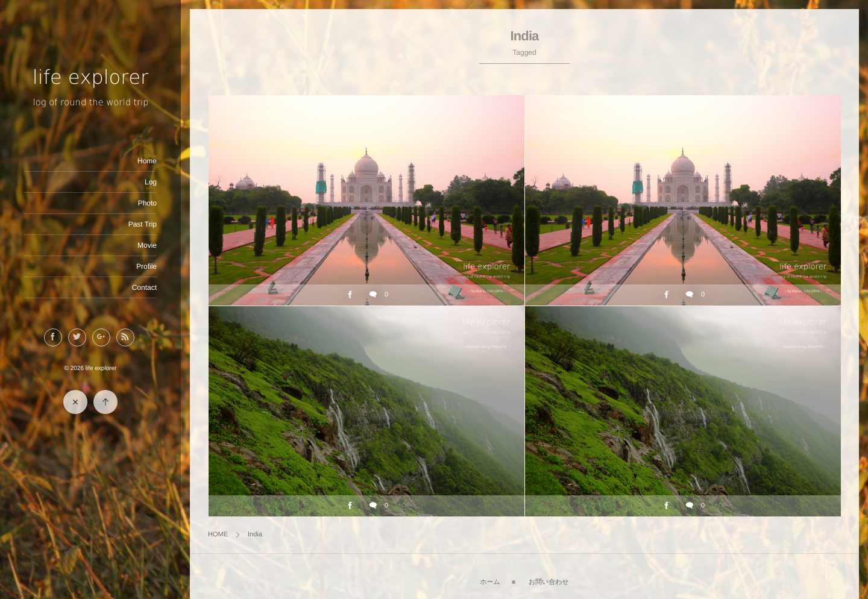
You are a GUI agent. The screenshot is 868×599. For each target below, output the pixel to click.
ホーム (490, 582)
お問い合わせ (549, 582)
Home (147, 161)
